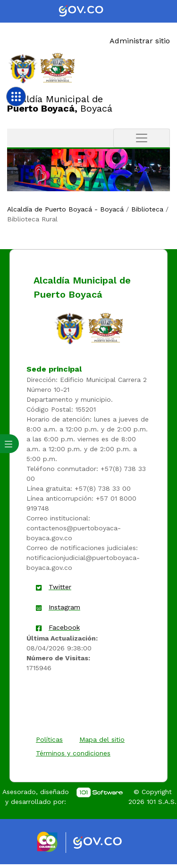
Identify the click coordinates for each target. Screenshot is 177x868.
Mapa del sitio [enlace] (102, 739)
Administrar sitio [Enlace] (140, 41)
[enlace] (70, 328)
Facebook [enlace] (64, 627)
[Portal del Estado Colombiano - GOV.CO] (89, 11)
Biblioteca (147, 209)
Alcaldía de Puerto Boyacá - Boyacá (65, 209)
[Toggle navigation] (142, 138)
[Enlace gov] (106, 843)
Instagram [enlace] (64, 607)
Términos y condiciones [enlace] (73, 753)
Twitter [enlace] (60, 587)
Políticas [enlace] (49, 739)
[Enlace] (23, 68)
